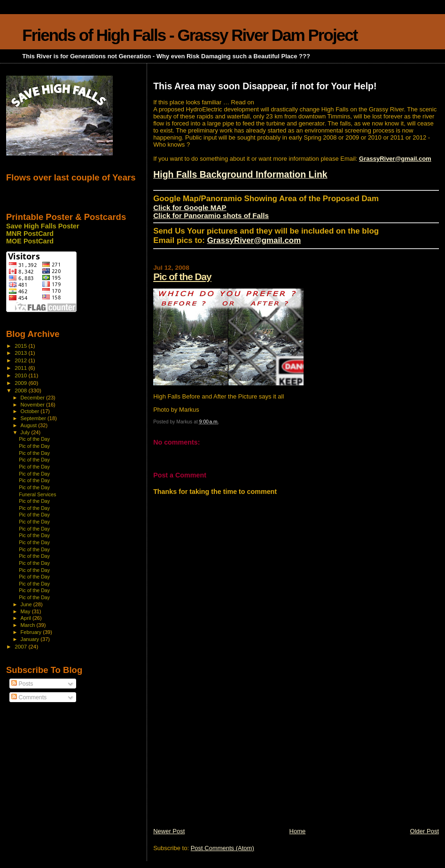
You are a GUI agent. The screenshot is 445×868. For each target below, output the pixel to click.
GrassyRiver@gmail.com (395, 159)
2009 (21, 383)
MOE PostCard (30, 241)
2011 (21, 368)
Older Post (425, 831)
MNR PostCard (30, 234)
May (26, 611)
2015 (21, 346)
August (30, 425)
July (26, 432)
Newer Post (169, 831)
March (29, 625)
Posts (22, 684)
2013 (21, 353)
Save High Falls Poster (43, 226)
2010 (21, 375)
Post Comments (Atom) (222, 848)
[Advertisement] (224, 761)
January (31, 639)
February (32, 632)
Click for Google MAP (190, 207)
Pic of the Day (182, 277)
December (33, 398)
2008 (21, 390)
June (27, 604)
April (27, 618)
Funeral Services (37, 494)
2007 (21, 646)
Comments (29, 697)
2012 (21, 360)
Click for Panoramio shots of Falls (211, 215)
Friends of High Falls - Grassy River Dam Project (190, 35)
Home (298, 831)
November (33, 405)
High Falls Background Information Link (240, 174)
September (34, 418)
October (31, 411)
